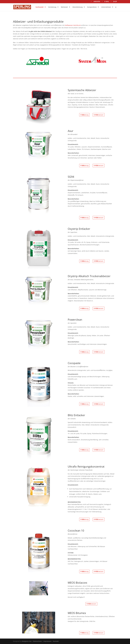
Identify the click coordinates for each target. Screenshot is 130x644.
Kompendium (92, 7)
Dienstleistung (78, 7)
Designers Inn (27, 641)
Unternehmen (106, 7)
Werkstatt (64, 7)
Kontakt (56, 641)
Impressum (47, 641)
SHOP (115, 2)
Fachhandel (40, 7)
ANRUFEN (97, 2)
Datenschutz (37, 641)
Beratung (85, 115)
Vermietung (52, 7)
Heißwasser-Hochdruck (73, 25)
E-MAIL (107, 2)
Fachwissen (99, 115)
